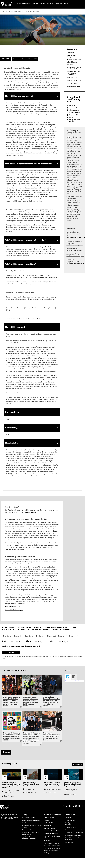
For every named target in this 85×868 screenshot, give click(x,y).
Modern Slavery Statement (52, 847)
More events (78, 769)
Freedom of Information (51, 835)
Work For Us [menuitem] (64, 4)
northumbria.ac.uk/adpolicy (75, 256)
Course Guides (74, 115)
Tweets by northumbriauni (74, 685)
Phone (29, 645)
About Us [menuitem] (50, 4)
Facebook (74, 681)
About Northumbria (52, 819)
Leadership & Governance (52, 827)
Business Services (49, 822)
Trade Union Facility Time (52, 850)
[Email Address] (41, 640)
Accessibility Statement (51, 838)
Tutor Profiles (74, 108)
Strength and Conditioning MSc (33, 12)
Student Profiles (75, 113)
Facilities (72, 106)
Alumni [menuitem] (57, 4)
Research (47, 825)
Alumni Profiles (74, 110)
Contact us (68, 822)
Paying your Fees (70, 825)
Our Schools (26, 827)
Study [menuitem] (19, 4)
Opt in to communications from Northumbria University (22, 650)
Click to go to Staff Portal (73, 840)
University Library (28, 834)
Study (25, 819)
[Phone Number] (52, 640)
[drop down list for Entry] (74, 640)
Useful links (70, 819)
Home (3, 12)
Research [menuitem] (43, 4)
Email (4, 645)
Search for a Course (29, 822)
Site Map (46, 857)
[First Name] (8, 640)
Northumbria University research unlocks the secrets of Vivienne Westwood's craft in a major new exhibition (12, 705)
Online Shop (69, 847)
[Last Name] (30, 640)
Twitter (68, 681)
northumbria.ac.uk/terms (75, 245)
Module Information (73, 87)
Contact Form (31, 517)
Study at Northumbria (15, 12)
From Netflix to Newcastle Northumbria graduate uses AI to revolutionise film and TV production (52, 705)
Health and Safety (70, 832)
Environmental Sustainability (74, 834)
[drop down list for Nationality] (63, 640)
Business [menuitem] (35, 4)
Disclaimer (47, 845)
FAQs (71, 117)
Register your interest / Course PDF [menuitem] (25, 59)
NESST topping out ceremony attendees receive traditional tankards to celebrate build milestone (31, 705)
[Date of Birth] (19, 640)
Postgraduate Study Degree (31, 825)
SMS (52, 645)
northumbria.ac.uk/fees (74, 251)
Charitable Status (49, 832)
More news (6, 756)
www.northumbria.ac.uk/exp (76, 238)
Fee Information (72, 83)
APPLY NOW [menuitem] (6, 59)
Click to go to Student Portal (74, 837)
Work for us (47, 830)
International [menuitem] (27, 4)
